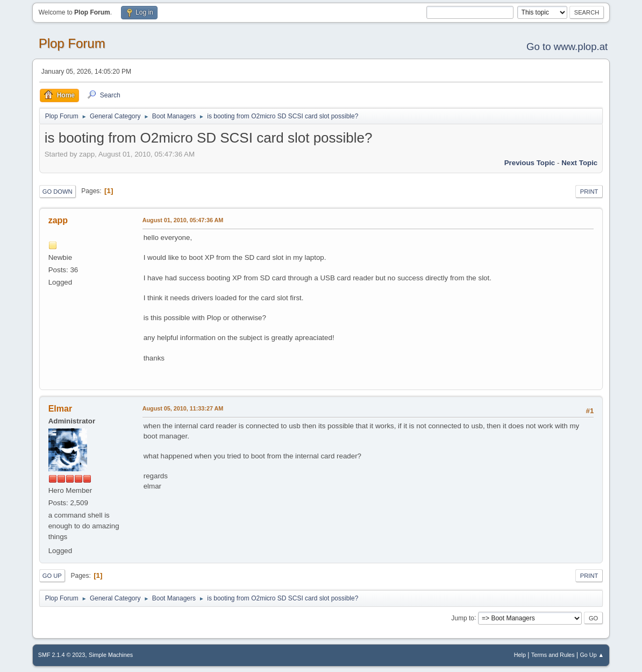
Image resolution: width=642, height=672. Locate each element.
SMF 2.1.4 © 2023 (62, 655)
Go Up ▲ (592, 655)
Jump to (463, 618)
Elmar (60, 409)
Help (520, 655)
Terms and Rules (553, 655)
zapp (58, 220)
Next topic (579, 163)
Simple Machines (111, 655)
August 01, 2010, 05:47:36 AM (183, 220)
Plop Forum (72, 43)
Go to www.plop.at (567, 47)
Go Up (52, 576)
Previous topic (530, 163)
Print (589, 192)
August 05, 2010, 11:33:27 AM (183, 408)
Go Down (58, 192)
